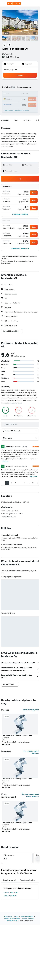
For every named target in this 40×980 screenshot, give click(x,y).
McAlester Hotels (12, 920)
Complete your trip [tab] (10, 880)
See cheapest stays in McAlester (31, 752)
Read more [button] (5, 461)
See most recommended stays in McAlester (30, 795)
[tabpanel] (20, 892)
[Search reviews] (22, 424)
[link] (26, 192)
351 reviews (14, 57)
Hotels (16, 917)
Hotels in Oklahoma (28, 919)
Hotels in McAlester (11, 896)
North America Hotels (27, 917)
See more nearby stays (31, 710)
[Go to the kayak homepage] (14, 3)
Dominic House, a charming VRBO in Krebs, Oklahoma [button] (17, 737)
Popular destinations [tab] (28, 880)
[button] (4, 3)
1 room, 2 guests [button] (10, 70)
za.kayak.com (8, 917)
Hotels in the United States (12, 919)
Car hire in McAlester (11, 893)
